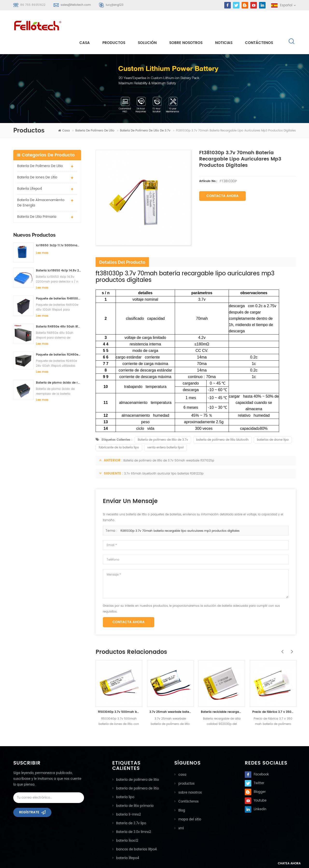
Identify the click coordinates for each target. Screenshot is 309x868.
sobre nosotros (186, 25)
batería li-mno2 (129, 797)
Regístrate (29, 796)
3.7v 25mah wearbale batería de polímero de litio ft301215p (170, 694)
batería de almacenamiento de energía (41, 185)
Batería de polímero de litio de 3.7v (145, 113)
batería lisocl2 (127, 823)
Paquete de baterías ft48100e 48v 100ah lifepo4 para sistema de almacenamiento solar (59, 281)
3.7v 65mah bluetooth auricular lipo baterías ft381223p (164, 456)
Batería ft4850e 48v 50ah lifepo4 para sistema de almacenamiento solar (59, 309)
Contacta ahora (222, 178)
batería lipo (125, 780)
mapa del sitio (190, 800)
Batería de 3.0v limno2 (134, 814)
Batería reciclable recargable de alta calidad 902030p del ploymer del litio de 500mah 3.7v (222, 694)
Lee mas (42, 235)
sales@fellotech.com (76, 5)
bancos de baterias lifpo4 (136, 832)
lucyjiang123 (115, 5)
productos (186, 766)
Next (291, 631)
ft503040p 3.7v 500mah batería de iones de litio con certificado (119, 694)
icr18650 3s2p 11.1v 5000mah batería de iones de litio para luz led (59, 228)
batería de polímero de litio (95, 113)
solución (147, 25)
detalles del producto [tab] (122, 244)
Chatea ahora (284, 864)
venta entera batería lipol (165, 430)
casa (85, 25)
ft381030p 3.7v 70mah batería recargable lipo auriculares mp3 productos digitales (180, 513)
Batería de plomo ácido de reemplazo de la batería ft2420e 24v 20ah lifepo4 (59, 365)
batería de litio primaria (37, 199)
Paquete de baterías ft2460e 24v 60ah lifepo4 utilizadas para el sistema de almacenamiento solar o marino (59, 337)
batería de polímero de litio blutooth (222, 422)
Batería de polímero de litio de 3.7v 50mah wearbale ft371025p (169, 443)
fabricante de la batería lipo (119, 430)
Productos (114, 25)
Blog (182, 792)
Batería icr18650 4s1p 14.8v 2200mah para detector (59, 253)
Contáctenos (259, 25)
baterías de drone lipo (273, 422)
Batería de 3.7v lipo (131, 806)
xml (181, 809)
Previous (281, 631)
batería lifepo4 (30, 171)
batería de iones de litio (37, 160)
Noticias (224, 25)
